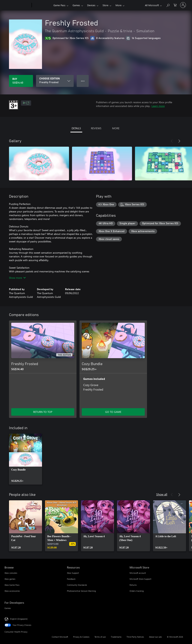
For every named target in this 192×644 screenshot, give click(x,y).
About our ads (155, 637)
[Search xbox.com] (168, 5)
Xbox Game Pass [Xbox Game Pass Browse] (12, 585)
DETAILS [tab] (76, 128)
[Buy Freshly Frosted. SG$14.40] (21, 81)
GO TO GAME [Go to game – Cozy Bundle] (113, 412)
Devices (91, 5)
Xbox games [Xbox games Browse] (10, 579)
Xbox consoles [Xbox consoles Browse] (11, 573)
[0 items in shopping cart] (175, 5)
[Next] (179, 141)
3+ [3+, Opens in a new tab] (26, 103)
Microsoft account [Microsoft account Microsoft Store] (138, 573)
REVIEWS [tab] (96, 128)
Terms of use (100, 637)
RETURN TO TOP (43, 412)
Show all (162, 494)
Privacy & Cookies (81, 637)
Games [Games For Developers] (8, 608)
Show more (17, 278)
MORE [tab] (116, 128)
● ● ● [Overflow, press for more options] (83, 81)
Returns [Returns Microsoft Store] (133, 585)
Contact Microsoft (60, 637)
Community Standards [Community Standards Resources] (77, 585)
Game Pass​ (59, 5)
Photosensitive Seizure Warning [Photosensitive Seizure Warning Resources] (81, 591)
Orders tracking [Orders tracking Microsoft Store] (137, 591)
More (118, 5)
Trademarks (116, 637)
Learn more (158, 106)
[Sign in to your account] (183, 5)
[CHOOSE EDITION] (55, 81)
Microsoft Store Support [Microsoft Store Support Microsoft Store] (140, 579)
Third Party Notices (135, 637)
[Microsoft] (17, 5)
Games (76, 5)
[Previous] (172, 141)
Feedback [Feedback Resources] (71, 579)
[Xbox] (42, 5)
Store (105, 5)
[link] (25, 459)
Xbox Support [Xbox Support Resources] (73, 573)
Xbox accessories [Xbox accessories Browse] (12, 591)
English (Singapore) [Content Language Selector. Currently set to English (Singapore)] (19, 619)
